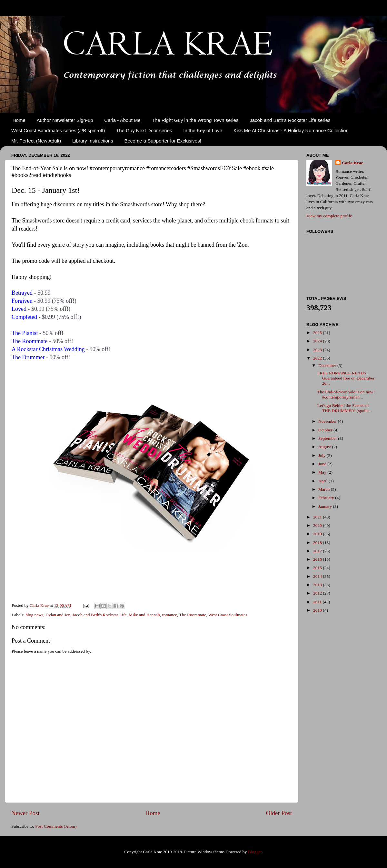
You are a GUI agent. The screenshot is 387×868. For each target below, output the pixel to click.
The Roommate (193, 615)
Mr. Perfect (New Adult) (36, 141)
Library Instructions (93, 141)
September (328, 438)
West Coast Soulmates (228, 615)
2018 (318, 542)
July (322, 455)
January (326, 506)
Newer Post (25, 813)
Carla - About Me (122, 120)
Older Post (279, 813)
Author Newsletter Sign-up (65, 120)
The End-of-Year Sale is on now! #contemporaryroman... (346, 395)
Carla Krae (352, 163)
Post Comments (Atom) (56, 826)
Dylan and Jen (58, 615)
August (325, 447)
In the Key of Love (203, 130)
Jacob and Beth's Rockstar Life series (290, 120)
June (323, 464)
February (327, 498)
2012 (318, 593)
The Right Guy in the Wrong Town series (195, 120)
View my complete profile (329, 216)
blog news (34, 615)
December (328, 365)
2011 (318, 602)
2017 (318, 551)
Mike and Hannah (144, 615)
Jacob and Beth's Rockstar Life (99, 615)
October (326, 430)
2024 (318, 341)
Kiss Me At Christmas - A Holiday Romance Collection (291, 130)
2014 (318, 576)
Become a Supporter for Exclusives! (163, 141)
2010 (318, 610)
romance (170, 615)
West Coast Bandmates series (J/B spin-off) (58, 130)
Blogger (255, 852)
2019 (318, 534)
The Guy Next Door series (144, 130)
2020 (318, 525)
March (325, 489)
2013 (318, 585)
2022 (318, 358)
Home (19, 120)
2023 (318, 350)
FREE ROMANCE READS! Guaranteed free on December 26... (346, 378)
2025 (318, 333)
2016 (318, 559)
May (323, 472)
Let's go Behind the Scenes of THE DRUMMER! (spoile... (345, 408)
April (323, 481)
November (328, 421)
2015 (318, 568)
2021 (318, 517)
